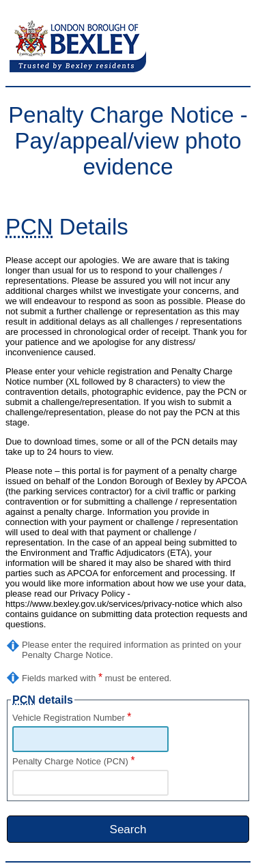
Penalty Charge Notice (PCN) (73, 761)
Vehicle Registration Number (72, 718)
